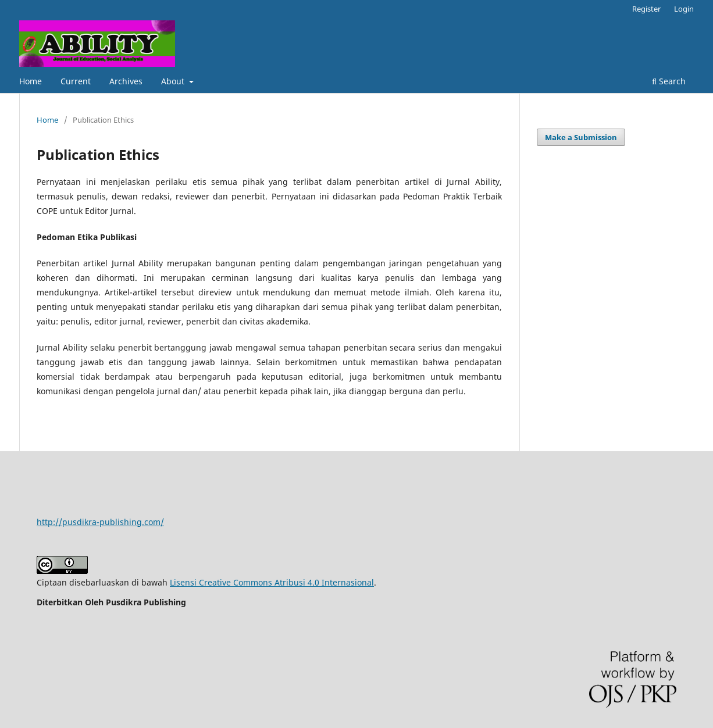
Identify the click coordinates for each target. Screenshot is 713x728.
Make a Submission (581, 137)
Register (646, 9)
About (174, 81)
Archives (126, 81)
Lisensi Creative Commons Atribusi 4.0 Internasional (272, 582)
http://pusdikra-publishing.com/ (100, 522)
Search (669, 81)
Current (76, 81)
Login (684, 9)
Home (31, 81)
